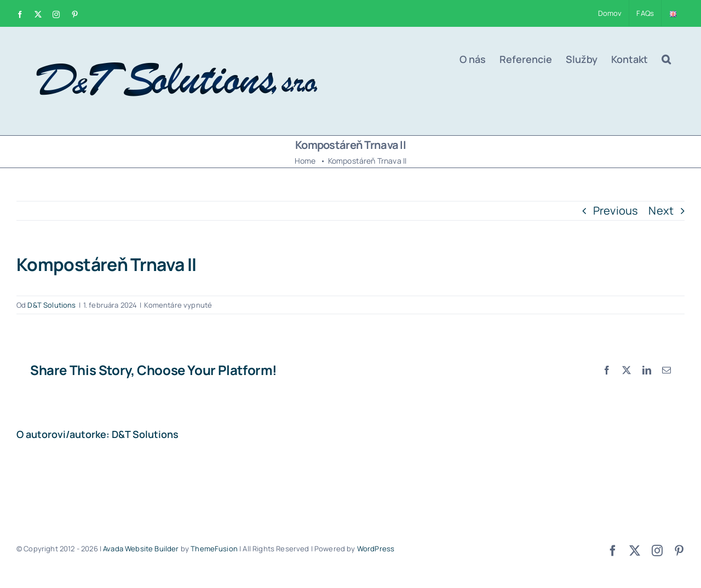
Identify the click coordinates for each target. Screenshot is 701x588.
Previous (616, 211)
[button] (666, 59)
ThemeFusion (214, 549)
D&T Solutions (51, 305)
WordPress (376, 549)
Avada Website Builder (141, 549)
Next (661, 211)
